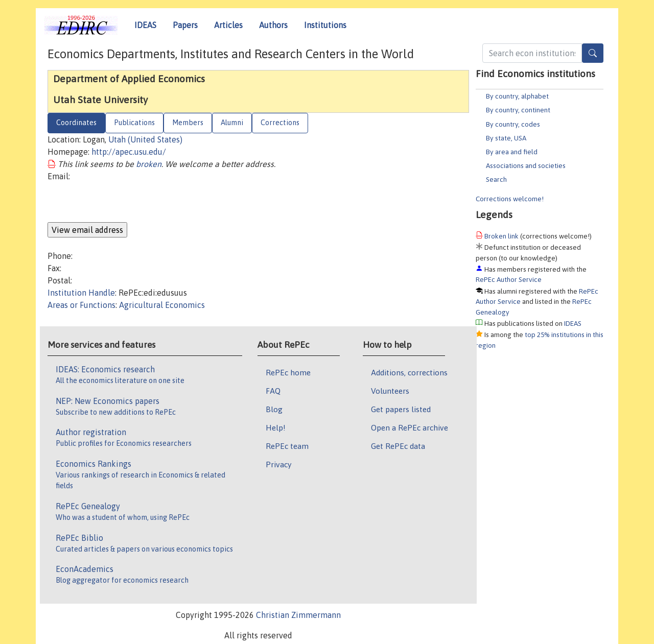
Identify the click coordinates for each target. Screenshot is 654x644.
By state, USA (506, 138)
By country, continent (518, 110)
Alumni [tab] (232, 123)
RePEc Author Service (509, 279)
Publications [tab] (134, 123)
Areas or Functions (81, 305)
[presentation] (125, 202)
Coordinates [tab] (76, 123)
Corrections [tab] (280, 123)
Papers (185, 25)
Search (496, 179)
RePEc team (287, 446)
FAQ (273, 391)
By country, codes (513, 124)
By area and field (512, 152)
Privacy (278, 464)
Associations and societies (526, 165)
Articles (228, 25)
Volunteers (390, 391)
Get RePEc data (398, 446)
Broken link (501, 236)
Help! (276, 427)
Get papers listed (401, 409)
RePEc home (288, 372)
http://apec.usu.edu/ (129, 152)
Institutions (325, 25)
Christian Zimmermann (298, 615)
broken (149, 164)
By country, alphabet (517, 96)
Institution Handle (81, 293)
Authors (273, 25)
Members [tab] (188, 123)
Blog (274, 409)
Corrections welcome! (510, 199)
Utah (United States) (145, 139)
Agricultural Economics (162, 305)
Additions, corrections (409, 372)
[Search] (593, 53)
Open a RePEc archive (410, 427)
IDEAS (145, 25)
